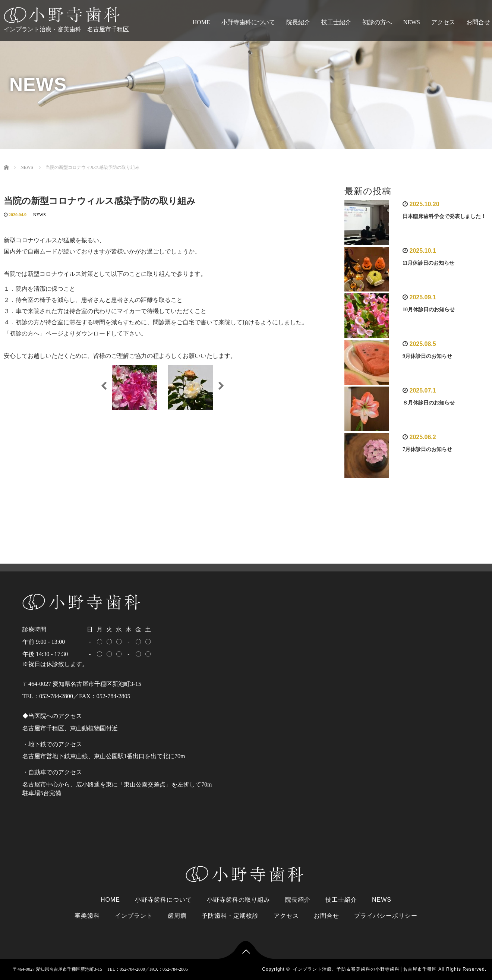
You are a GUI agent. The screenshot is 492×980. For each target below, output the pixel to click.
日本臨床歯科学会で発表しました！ (444, 216)
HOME (201, 22)
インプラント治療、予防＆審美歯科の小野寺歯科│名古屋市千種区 (365, 969)
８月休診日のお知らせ (429, 403)
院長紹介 (298, 22)
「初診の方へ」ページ (34, 333)
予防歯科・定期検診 (230, 916)
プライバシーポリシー (386, 916)
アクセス (443, 22)
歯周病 (177, 916)
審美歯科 (87, 916)
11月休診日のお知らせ (428, 263)
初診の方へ (377, 22)
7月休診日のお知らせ (427, 449)
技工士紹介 (336, 22)
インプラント (134, 916)
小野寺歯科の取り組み (239, 900)
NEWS (412, 22)
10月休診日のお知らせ (429, 310)
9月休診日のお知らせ (427, 356)
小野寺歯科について (248, 22)
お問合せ (327, 916)
